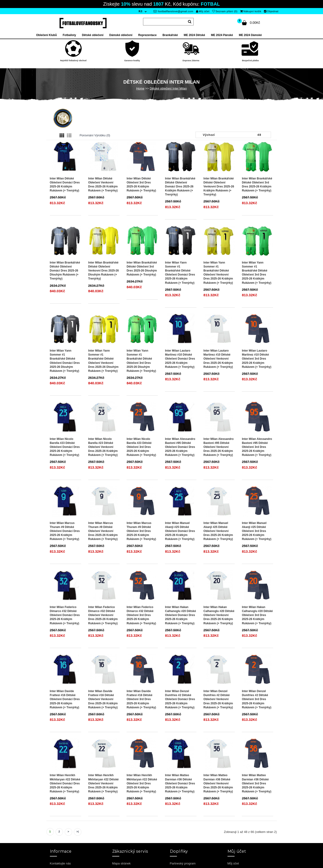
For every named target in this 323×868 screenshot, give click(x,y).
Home (140, 88)
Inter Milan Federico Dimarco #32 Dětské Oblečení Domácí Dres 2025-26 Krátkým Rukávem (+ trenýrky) (65, 615)
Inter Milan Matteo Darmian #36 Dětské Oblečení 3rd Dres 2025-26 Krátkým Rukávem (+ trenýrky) (257, 783)
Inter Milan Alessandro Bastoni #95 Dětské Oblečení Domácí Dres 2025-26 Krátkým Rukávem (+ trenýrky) (180, 447)
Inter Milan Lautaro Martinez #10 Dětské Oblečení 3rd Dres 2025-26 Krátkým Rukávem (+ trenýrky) (257, 359)
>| (78, 831)
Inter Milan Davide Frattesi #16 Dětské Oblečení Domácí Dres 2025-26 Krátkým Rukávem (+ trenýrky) (65, 699)
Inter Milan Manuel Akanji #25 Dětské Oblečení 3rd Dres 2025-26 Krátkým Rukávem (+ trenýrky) (257, 531)
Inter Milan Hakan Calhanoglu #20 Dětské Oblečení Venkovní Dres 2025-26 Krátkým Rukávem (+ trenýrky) (219, 615)
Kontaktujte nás (60, 863)
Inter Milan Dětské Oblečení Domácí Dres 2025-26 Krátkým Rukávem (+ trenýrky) (65, 185)
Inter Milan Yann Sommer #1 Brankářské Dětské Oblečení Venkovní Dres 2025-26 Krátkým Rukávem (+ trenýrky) (218, 273)
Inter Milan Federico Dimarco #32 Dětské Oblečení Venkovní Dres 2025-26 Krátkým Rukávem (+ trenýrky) (103, 615)
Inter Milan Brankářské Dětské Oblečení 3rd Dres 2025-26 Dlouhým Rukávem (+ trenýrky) (142, 269)
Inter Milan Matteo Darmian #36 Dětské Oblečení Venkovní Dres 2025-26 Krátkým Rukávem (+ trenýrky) (218, 783)
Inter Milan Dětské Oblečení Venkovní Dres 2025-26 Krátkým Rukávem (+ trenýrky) (103, 185)
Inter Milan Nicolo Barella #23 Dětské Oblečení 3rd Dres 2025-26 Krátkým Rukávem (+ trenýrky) (141, 447)
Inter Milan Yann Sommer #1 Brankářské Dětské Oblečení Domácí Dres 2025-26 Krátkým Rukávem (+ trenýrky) (180, 273)
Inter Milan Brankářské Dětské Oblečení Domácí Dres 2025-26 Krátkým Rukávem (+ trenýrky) (180, 187)
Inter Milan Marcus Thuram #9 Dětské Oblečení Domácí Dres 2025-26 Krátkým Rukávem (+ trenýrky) (65, 531)
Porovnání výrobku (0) (95, 135)
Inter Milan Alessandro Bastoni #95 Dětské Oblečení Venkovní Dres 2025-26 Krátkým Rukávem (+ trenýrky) (219, 447)
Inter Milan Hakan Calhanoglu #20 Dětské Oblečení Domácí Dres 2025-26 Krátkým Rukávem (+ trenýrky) (180, 615)
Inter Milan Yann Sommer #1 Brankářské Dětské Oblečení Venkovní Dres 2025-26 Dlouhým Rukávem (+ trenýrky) (103, 361)
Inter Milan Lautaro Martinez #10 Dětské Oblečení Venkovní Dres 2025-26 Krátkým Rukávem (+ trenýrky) (218, 359)
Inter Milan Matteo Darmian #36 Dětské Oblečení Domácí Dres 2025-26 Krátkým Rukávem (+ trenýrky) (180, 783)
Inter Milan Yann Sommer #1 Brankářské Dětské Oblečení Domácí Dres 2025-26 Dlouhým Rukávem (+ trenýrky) (65, 361)
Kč (140, 11)
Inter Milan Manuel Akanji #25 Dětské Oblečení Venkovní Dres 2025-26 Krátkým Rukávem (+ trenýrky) (218, 531)
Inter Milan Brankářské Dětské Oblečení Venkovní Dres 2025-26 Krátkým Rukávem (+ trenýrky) (219, 187)
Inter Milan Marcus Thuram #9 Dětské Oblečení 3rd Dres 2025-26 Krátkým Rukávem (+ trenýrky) (141, 531)
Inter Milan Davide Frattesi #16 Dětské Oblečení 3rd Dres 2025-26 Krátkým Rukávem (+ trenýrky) (141, 699)
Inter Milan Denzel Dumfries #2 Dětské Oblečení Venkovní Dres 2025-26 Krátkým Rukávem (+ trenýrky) (218, 699)
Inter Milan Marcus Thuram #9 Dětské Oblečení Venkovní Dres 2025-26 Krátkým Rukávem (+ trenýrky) (103, 531)
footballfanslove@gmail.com (173, 11)
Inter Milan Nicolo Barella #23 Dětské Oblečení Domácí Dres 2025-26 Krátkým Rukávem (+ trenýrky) (65, 447)
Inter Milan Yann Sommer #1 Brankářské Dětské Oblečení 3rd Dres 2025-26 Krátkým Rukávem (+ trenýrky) (257, 273)
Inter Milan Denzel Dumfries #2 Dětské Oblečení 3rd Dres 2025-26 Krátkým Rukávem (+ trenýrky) (257, 699)
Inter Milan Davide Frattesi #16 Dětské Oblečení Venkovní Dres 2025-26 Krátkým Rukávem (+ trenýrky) (103, 699)
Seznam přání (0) (225, 11)
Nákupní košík (251, 11)
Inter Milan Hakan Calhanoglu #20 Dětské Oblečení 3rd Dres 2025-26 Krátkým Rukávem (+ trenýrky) (257, 615)
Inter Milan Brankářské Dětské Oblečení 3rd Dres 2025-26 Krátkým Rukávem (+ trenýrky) (257, 185)
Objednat (271, 11)
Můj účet (203, 11)
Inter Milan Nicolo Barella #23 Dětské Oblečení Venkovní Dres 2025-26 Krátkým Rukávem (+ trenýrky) (103, 447)
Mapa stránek (122, 863)
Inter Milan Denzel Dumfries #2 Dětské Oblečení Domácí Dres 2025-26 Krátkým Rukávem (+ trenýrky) (180, 699)
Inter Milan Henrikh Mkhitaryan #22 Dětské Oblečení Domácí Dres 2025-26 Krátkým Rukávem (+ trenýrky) (65, 783)
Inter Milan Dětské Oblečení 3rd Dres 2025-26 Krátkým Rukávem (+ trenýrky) (141, 185)
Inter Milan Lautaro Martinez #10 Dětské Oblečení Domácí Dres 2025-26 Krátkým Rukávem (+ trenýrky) (180, 359)
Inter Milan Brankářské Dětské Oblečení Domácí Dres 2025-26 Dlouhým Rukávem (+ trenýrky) (65, 271)
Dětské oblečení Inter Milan (168, 88)
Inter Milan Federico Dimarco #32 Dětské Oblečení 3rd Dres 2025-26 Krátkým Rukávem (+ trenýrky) (141, 615)
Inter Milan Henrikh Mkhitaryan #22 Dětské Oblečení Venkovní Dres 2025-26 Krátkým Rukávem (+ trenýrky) (103, 783)
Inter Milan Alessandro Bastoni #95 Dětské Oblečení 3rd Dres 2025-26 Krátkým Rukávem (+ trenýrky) (257, 447)
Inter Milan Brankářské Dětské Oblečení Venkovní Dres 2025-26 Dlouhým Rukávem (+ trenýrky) (104, 271)
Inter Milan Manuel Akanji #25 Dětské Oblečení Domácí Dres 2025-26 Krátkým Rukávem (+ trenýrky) (180, 531)
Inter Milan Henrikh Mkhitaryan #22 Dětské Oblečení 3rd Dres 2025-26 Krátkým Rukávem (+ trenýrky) (142, 783)
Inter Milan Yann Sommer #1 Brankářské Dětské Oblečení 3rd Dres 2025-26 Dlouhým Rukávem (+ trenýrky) (141, 361)
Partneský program (183, 863)
